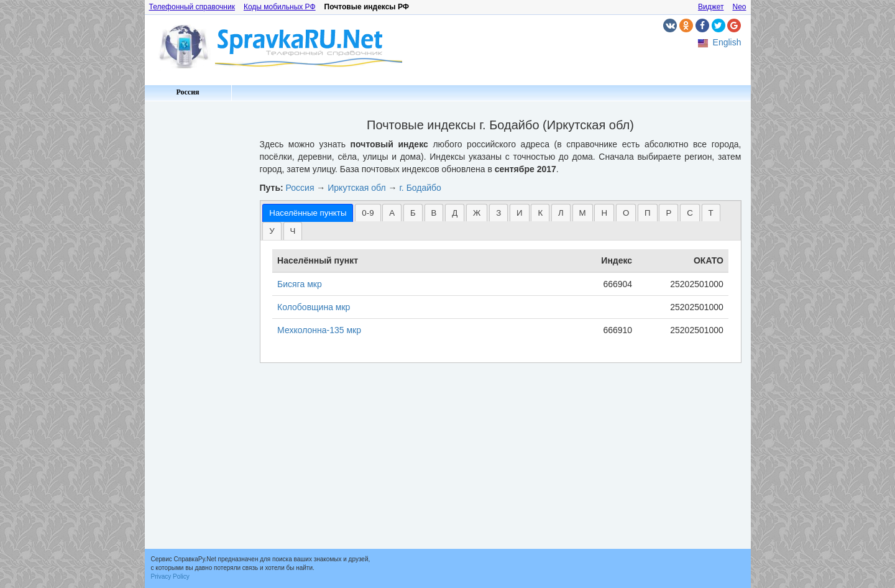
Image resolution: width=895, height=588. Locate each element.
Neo (739, 7)
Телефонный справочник (192, 7)
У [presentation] (272, 231)
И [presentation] (520, 213)
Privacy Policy (170, 577)
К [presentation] (540, 213)
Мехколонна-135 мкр (319, 330)
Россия (187, 92)
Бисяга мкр (300, 284)
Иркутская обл (356, 188)
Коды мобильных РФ (280, 7)
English (727, 42)
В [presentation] (434, 213)
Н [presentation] (604, 213)
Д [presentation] (455, 213)
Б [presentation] (413, 213)
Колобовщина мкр (314, 307)
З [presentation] (498, 213)
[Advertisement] (198, 292)
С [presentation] (690, 213)
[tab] (308, 213)
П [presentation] (648, 213)
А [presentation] (392, 213)
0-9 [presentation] (368, 213)
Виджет (711, 7)
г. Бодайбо (420, 188)
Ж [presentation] (477, 213)
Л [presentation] (561, 213)
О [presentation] (626, 213)
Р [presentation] (668, 213)
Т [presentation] (711, 213)
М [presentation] (583, 213)
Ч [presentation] (293, 231)
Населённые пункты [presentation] (308, 213)
